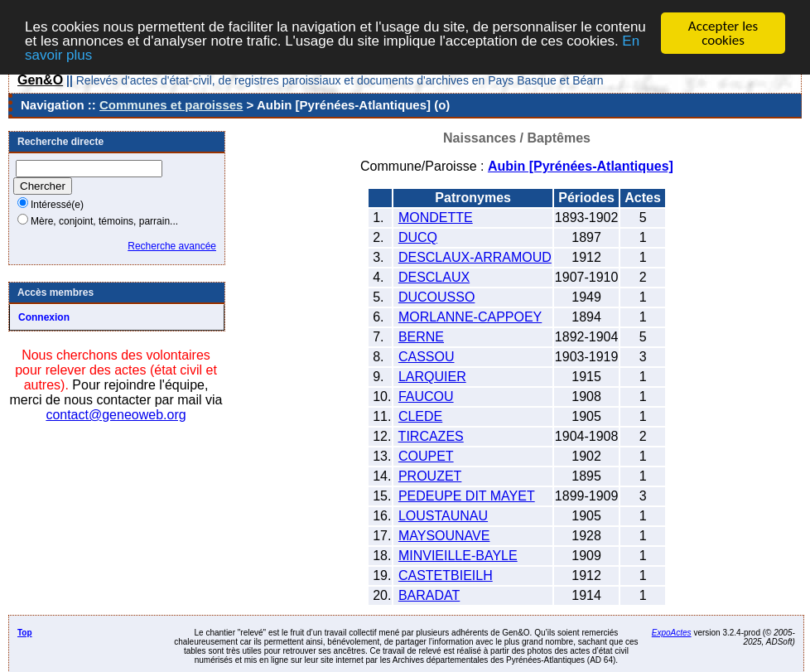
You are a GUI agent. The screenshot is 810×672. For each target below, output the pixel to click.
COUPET (426, 456)
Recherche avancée (172, 246)
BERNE (421, 337)
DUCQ (418, 237)
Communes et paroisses (171, 105)
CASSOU (427, 357)
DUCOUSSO (436, 297)
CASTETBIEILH (446, 575)
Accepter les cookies (723, 33)
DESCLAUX (434, 277)
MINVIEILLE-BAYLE (458, 556)
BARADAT (429, 595)
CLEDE (420, 416)
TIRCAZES (431, 436)
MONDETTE (436, 218)
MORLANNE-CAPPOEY (470, 317)
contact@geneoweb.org (116, 415)
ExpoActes (672, 633)
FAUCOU (426, 396)
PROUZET (430, 476)
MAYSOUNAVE (444, 536)
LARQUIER (432, 377)
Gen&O (40, 80)
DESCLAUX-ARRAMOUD (475, 257)
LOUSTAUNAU (443, 516)
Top (25, 633)
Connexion (44, 317)
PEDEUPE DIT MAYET (467, 496)
